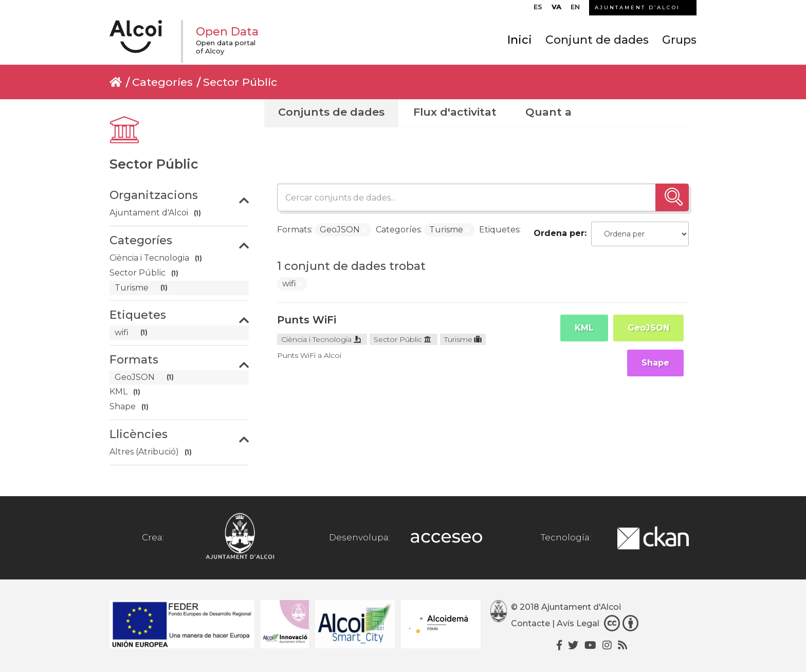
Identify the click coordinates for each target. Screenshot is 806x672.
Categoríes (162, 82)
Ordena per (559, 233)
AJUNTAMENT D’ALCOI (637, 7)
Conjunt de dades (597, 40)
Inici (520, 40)
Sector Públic (240, 82)
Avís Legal (578, 623)
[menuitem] (538, 9)
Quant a (548, 112)
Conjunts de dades (331, 112)
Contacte (530, 623)
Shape (655, 363)
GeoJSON (648, 328)
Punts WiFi (307, 320)
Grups (679, 40)
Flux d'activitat (455, 112)
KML (584, 328)
